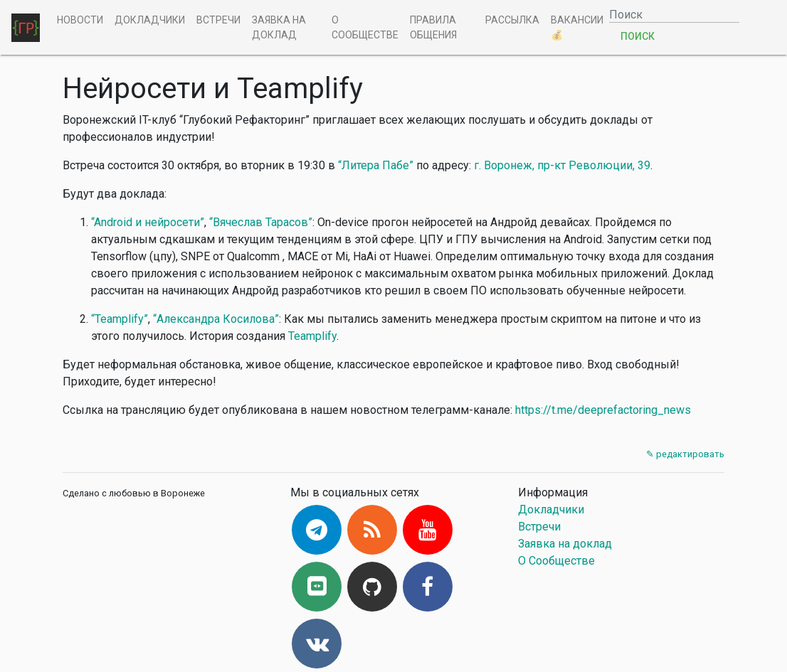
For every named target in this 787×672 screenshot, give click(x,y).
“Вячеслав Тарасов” (261, 222)
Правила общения (433, 27)
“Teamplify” (120, 319)
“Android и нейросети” (148, 222)
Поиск (638, 36)
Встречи (218, 20)
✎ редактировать (685, 454)
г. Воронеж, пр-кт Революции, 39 (562, 165)
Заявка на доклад (279, 27)
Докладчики (150, 20)
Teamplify (312, 336)
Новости (80, 20)
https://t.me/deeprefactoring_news (603, 410)
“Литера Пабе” (376, 165)
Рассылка (512, 20)
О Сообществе (365, 27)
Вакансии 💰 (577, 27)
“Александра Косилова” (216, 319)
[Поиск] (674, 15)
